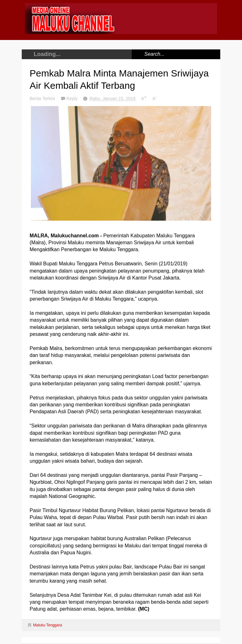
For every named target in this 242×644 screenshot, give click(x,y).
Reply (73, 99)
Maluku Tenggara (48, 625)
